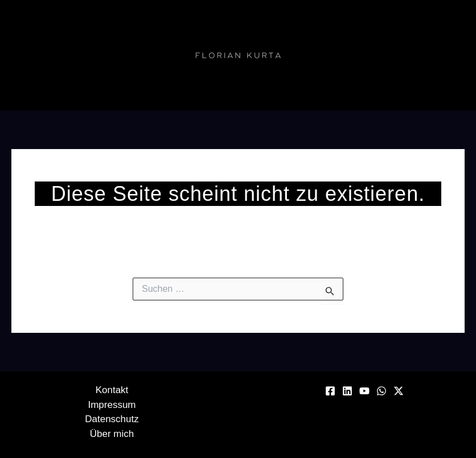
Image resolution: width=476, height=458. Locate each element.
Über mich (112, 434)
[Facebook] (330, 391)
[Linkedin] (347, 391)
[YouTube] (364, 391)
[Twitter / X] (399, 391)
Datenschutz (112, 419)
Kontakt (112, 390)
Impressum (112, 405)
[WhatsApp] (381, 391)
